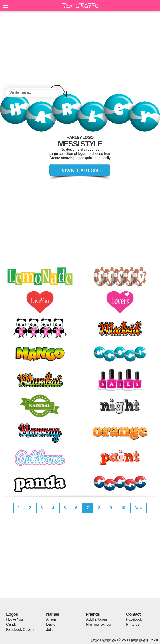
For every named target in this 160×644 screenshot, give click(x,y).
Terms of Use (109, 640)
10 (123, 508)
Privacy (95, 640)
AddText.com (97, 619)
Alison (51, 619)
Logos (12, 614)
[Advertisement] (80, 50)
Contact (133, 614)
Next (138, 508)
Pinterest (133, 624)
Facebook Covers (20, 630)
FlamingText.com (100, 624)
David (51, 624)
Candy (11, 624)
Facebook (134, 619)
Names (53, 614)
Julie (50, 630)
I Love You (15, 619)
